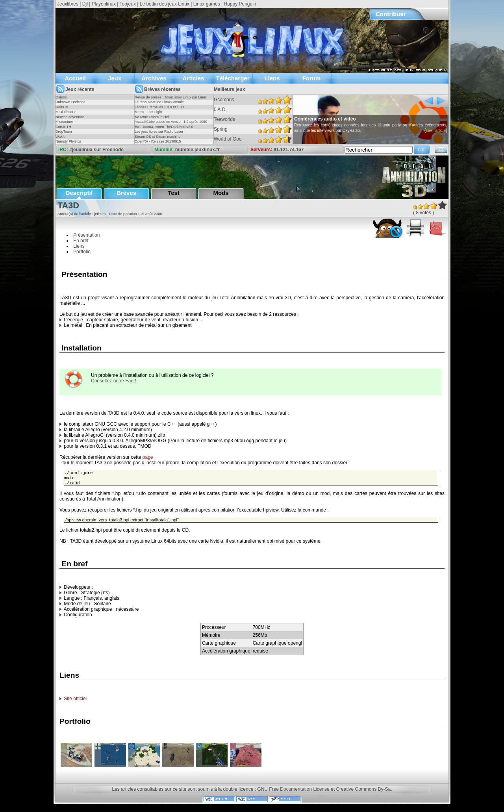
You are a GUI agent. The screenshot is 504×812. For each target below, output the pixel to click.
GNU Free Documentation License (293, 792)
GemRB (62, 107)
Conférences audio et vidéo (336, 119)
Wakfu (60, 137)
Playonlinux (104, 4)
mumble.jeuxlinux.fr (197, 150)
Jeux (115, 78)
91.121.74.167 (289, 150)
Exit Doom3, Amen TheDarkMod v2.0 (164, 127)
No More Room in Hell (152, 117)
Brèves (126, 193)
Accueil (75, 78)
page (148, 457)
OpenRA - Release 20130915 (158, 141)
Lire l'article (446, 131)
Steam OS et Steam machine (158, 137)
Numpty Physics (68, 141)
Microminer (64, 122)
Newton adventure (70, 117)
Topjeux (128, 4)
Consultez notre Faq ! (114, 381)
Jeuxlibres (68, 4)
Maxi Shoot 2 (66, 112)
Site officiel (75, 701)
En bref (81, 241)
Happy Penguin (240, 4)
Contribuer (391, 14)
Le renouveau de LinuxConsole (159, 102)
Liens (272, 78)
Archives (154, 78)
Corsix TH (63, 127)
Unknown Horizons (70, 102)
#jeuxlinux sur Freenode (96, 150)
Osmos (61, 97)
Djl (85, 4)
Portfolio (82, 252)
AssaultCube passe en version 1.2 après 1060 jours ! (171, 124)
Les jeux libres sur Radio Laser (159, 132)
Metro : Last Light (148, 112)
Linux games (207, 4)
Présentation (86, 235)
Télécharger (233, 78)
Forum (312, 78)
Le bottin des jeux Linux (165, 4)
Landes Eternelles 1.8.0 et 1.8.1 (160, 107)
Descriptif (79, 193)
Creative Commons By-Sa (363, 792)
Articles (193, 78)
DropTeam (64, 132)
